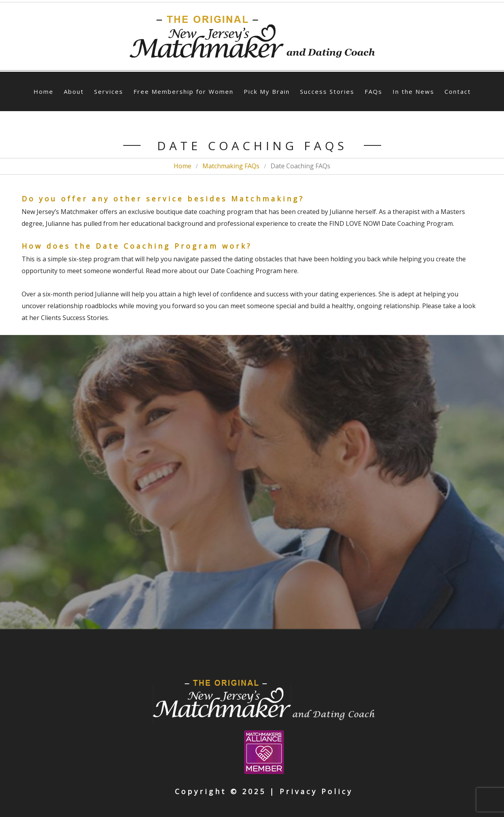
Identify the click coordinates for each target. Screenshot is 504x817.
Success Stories (327, 91)
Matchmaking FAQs (231, 166)
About (74, 91)
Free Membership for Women (183, 91)
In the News (413, 91)
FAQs (373, 91)
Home (44, 91)
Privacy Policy (316, 791)
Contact (458, 91)
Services (109, 91)
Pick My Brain (267, 91)
